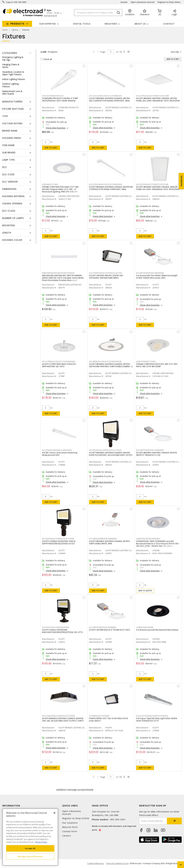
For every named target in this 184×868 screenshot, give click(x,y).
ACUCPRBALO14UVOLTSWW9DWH (59, 362)
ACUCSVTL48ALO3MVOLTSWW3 (152, 716)
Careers (67, 836)
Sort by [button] (175, 52)
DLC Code (8, 174)
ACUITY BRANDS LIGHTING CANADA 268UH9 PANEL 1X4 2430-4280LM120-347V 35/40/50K (158, 188)
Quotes (124, 2)
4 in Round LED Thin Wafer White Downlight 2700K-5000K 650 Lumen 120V (157, 277)
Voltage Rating (12, 123)
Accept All (30, 848)
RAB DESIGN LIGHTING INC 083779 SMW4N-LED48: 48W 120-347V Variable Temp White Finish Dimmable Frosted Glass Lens (63, 278)
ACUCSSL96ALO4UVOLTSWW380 (105, 96)
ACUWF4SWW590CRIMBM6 (103, 627)
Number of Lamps (13, 218)
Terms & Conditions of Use (117, 863)
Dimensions (9, 189)
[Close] (54, 813)
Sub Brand (9, 153)
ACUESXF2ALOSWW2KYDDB (56, 627)
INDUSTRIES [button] (111, 24)
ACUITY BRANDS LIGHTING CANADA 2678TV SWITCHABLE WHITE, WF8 (109, 542)
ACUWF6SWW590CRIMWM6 (150, 450)
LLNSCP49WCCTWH (146, 362)
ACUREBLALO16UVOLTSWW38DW (105, 362)
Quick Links (70, 806)
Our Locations (70, 823)
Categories (10, 53)
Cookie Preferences (95, 864)
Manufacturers (12, 102)
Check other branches (56, 128)
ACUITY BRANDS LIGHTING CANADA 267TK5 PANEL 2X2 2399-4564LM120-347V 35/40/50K (158, 100)
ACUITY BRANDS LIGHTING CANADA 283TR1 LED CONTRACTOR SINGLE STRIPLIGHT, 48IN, (111, 188)
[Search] (98, 13)
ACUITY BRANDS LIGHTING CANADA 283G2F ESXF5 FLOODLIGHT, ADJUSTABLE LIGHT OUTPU (111, 454)
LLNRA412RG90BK (145, 627)
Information (11, 806)
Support (10, 2)
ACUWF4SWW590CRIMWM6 (150, 273)
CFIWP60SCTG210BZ (99, 716)
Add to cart (51, 148)
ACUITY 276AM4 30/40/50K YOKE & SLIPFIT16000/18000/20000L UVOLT (59, 542)
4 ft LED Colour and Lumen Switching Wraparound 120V (60, 454)
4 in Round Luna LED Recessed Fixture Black (157, 630)
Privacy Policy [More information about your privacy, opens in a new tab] (41, 842)
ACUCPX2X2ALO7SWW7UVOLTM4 (153, 96)
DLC (5, 167)
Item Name (8, 145)
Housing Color (12, 240)
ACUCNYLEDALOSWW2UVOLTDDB (58, 716)
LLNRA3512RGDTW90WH (148, 539)
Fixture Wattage (13, 109)
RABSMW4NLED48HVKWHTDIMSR (58, 273)
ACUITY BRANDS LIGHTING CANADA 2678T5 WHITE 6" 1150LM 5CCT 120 (157, 454)
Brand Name (10, 131)
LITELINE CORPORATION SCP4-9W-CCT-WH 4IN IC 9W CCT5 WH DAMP (157, 365)
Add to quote (145, 591)
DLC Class (9, 211)
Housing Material (14, 196)
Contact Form (70, 831)
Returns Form (70, 827)
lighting (15, 30)
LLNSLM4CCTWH (50, 184)
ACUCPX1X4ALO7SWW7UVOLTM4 (152, 184)
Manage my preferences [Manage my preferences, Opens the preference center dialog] (30, 856)
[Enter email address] (153, 821)
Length (7, 233)
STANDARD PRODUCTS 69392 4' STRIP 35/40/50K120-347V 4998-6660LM (60, 100)
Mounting (9, 225)
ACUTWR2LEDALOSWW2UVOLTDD (106, 273)
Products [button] (17, 24)
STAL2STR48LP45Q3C (53, 96)
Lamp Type (8, 160)
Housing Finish (12, 138)
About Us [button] (140, 24)
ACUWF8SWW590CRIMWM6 (103, 539)
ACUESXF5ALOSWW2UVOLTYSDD (105, 450)
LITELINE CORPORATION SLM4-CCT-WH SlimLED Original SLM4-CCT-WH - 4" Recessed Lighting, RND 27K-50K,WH (60, 189)
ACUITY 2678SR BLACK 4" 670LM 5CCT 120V (110, 630)
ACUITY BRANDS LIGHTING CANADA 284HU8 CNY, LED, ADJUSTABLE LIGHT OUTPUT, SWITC (63, 720)
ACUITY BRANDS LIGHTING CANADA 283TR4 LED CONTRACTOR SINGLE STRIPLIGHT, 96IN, (109, 100)
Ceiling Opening (12, 204)
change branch (50, 16)
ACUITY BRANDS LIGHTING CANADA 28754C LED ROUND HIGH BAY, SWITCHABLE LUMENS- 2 (111, 365)
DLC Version (10, 182)
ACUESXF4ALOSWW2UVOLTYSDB (58, 539)
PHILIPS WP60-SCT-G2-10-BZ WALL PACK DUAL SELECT (108, 720)
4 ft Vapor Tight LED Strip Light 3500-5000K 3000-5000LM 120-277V (157, 720)
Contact (169, 24)
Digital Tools (82, 24)
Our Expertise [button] (48, 24)
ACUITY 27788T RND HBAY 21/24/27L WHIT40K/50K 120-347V (59, 365)
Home (5, 30)
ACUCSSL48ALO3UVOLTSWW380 (106, 184)
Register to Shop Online (169, 2)
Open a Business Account (143, 2)
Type (5, 116)
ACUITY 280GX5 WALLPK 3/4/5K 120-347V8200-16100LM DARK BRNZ (106, 277)
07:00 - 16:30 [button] (53, 13)
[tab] (17, 53)
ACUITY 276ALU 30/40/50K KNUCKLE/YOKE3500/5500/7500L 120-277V (62, 631)
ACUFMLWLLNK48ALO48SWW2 (57, 450)
